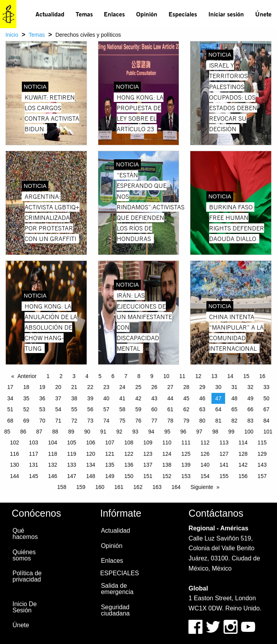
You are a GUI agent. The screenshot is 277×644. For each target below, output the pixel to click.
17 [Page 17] (10, 387)
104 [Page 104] (52, 442)
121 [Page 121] (110, 454)
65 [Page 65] (234, 409)
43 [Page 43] (154, 398)
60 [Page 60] (154, 409)
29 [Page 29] (202, 387)
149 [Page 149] (110, 476)
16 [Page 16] (263, 376)
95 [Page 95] (167, 432)
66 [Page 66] (250, 409)
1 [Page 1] (48, 376)
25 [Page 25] (138, 387)
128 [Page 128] (243, 454)
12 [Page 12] (198, 376)
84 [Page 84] (266, 421)
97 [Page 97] (199, 432)
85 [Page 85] (7, 432)
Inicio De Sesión (25, 607)
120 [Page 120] (91, 454)
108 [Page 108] (129, 442)
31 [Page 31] (234, 387)
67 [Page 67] (266, 409)
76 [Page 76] (138, 421)
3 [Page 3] (74, 376)
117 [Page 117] (33, 454)
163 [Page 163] (157, 487)
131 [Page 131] (33, 465)
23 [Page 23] (107, 387)
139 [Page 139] (186, 465)
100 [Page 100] (249, 432)
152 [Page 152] (167, 476)
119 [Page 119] (72, 454)
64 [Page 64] (218, 409)
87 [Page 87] (39, 432)
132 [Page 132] (52, 465)
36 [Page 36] (43, 398)
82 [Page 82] (234, 421)
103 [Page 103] (33, 442)
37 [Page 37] (59, 398)
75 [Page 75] (123, 421)
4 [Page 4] (87, 376)
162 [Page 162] (138, 487)
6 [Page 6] (113, 376)
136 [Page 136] (129, 465)
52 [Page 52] (26, 409)
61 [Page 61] (170, 409)
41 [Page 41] (123, 398)
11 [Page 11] (182, 376)
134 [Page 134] (91, 465)
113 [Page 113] (224, 442)
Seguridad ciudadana (115, 610)
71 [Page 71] (59, 421)
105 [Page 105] (72, 442)
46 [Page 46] (202, 398)
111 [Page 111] (186, 442)
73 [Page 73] (91, 421)
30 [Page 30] (218, 387)
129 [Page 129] (262, 454)
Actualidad (50, 14)
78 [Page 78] (170, 421)
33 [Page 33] (266, 387)
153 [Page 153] (186, 476)
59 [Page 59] (138, 409)
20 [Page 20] (59, 387)
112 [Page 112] (205, 442)
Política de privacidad (27, 576)
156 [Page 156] (243, 476)
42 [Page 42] (138, 398)
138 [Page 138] (167, 465)
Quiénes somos (24, 555)
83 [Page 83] (250, 421)
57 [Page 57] (107, 409)
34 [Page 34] (10, 398)
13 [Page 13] (214, 376)
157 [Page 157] (262, 476)
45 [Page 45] (186, 398)
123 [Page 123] (148, 454)
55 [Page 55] (75, 409)
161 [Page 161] (119, 487)
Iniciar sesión (226, 14)
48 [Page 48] (234, 398)
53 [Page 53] (43, 409)
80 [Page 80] (202, 421)
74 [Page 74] (107, 421)
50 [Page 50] (266, 398)
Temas (84, 14)
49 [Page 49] (250, 398)
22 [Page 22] (91, 387)
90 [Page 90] (87, 432)
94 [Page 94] (151, 432)
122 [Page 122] (129, 454)
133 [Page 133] (72, 465)
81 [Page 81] (218, 421)
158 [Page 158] (62, 487)
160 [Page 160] (100, 487)
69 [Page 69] (26, 421)
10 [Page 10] (166, 376)
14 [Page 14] (231, 376)
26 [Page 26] (154, 387)
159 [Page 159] (81, 487)
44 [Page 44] (170, 398)
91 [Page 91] (103, 432)
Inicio (12, 35)
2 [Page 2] (61, 376)
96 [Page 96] (183, 432)
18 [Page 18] (26, 387)
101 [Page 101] (268, 432)
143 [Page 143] (262, 465)
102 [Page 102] (15, 442)
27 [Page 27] (170, 387)
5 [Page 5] (100, 376)
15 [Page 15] (247, 376)
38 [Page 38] (75, 398)
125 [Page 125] (186, 454)
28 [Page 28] (186, 387)
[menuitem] (50, 14)
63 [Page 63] (202, 409)
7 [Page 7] (126, 376)
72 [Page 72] (75, 421)
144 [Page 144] (15, 476)
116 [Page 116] (15, 454)
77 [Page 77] (154, 421)
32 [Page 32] (250, 387)
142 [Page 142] (243, 465)
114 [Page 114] (243, 442)
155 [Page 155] (224, 476)
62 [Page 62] (186, 409)
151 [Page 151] (148, 476)
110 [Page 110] (167, 442)
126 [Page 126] (205, 454)
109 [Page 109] (148, 442)
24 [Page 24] (123, 387)
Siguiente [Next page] (202, 487)
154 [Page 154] (205, 476)
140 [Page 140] (205, 465)
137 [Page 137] (148, 465)
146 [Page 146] (52, 476)
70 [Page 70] (43, 421)
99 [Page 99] (231, 432)
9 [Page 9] (152, 376)
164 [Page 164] (176, 487)
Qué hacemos (25, 534)
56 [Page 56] (91, 409)
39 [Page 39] (91, 398)
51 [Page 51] (10, 409)
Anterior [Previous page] (27, 376)
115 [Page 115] (262, 442)
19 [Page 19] (43, 387)
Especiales (183, 14)
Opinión (147, 14)
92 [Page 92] (119, 432)
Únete (263, 14)
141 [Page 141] (224, 465)
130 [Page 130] (15, 465)
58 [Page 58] (123, 409)
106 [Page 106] (91, 442)
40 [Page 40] (107, 398)
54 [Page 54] (59, 409)
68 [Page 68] (10, 421)
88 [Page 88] (55, 432)
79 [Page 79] (186, 421)
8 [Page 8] (139, 376)
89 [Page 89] (71, 432)
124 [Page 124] (167, 454)
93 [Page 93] (135, 432)
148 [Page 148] (91, 476)
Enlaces (114, 14)
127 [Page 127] (224, 454)
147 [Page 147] (72, 476)
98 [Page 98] (215, 432)
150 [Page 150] (129, 476)
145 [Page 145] (33, 476)
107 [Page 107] (110, 442)
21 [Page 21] (75, 387)
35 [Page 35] (26, 398)
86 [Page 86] (23, 432)
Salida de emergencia (117, 589)
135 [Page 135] (110, 465)
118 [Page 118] (52, 454)
